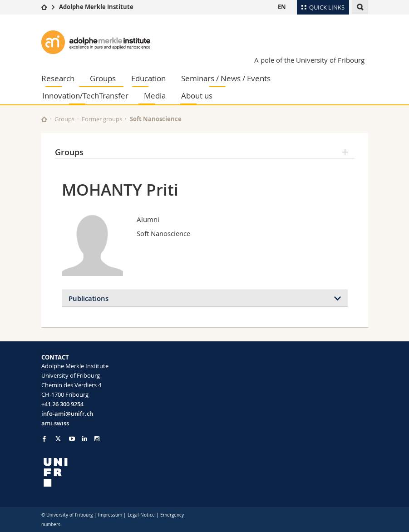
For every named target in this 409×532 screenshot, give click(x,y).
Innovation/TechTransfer (85, 96)
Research (58, 78)
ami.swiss (55, 423)
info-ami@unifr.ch (67, 414)
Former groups (102, 119)
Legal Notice (141, 515)
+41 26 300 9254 (62, 404)
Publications (89, 298)
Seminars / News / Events (226, 78)
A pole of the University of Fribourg (309, 60)
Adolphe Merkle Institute (96, 7)
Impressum (110, 515)
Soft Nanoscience (156, 119)
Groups (103, 78)
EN (282, 7)
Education (148, 78)
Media (155, 96)
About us (197, 96)
